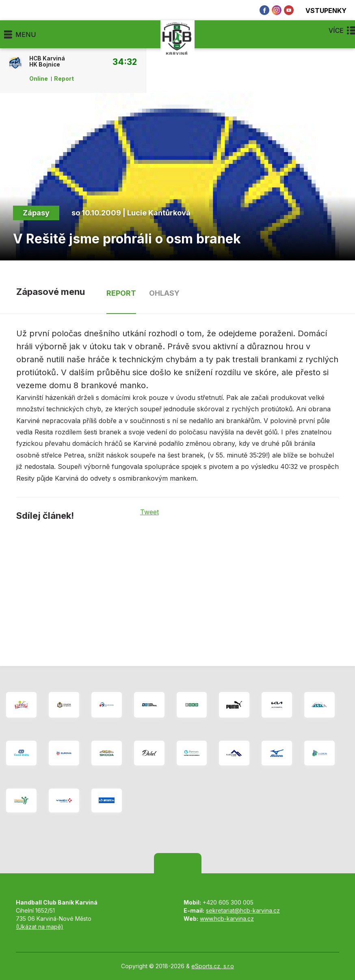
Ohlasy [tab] (164, 293)
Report (64, 79)
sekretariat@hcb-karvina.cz (243, 910)
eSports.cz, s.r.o (213, 966)
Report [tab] (121, 293)
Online (39, 79)
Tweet (149, 512)
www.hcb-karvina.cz (227, 919)
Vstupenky (321, 10)
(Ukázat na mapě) (40, 927)
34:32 (125, 62)
